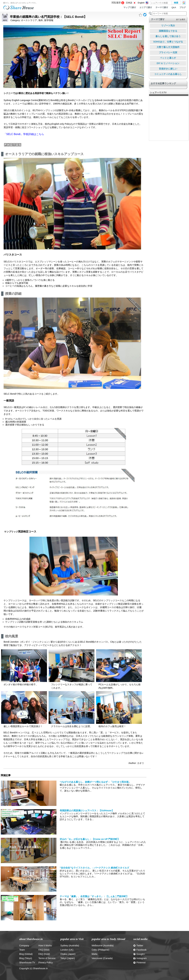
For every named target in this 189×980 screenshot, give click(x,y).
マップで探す (130, 8)
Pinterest (139, 963)
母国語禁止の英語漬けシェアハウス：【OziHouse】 (87, 810)
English (141, 3)
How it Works (45, 946)
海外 (41, 20)
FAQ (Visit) (44, 950)
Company (24, 946)
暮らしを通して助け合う (168, 36)
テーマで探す (162, 8)
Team (22, 950)
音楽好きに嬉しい (168, 69)
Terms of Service (47, 958)
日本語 (129, 3)
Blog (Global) (26, 954)
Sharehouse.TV (27, 963)
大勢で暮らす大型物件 (168, 47)
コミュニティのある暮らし (168, 74)
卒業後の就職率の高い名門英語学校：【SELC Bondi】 (48, 17)
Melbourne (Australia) (103, 946)
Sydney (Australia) (70, 946)
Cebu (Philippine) (100, 950)
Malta (94, 954)
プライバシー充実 (168, 52)
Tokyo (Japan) (68, 958)
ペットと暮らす (168, 58)
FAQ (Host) (44, 954)
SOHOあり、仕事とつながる (168, 42)
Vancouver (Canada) (102, 958)
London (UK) (67, 950)
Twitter (138, 946)
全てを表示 (181, 19)
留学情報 (49, 20)
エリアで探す (146, 8)
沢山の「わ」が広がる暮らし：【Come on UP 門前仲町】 (90, 839)
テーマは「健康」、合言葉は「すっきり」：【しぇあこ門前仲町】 (94, 896)
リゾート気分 (168, 26)
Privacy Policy (46, 963)
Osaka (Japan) (68, 954)
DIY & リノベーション (168, 63)
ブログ (183, 8)
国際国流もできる (168, 31)
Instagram (140, 958)
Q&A (174, 8)
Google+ (139, 954)
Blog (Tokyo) (26, 958)
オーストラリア (29, 20)
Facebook (140, 950)
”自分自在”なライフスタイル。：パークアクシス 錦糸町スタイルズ (94, 868)
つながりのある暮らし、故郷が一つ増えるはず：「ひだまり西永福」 (95, 782)
